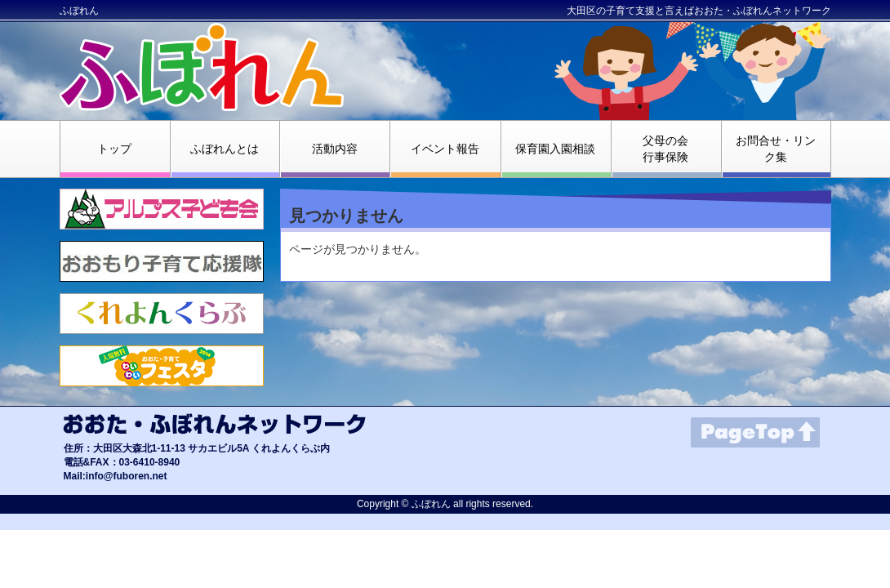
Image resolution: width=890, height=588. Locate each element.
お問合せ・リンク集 (776, 149)
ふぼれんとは (225, 149)
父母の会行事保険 (665, 149)
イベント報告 (445, 149)
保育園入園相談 (555, 149)
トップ (114, 149)
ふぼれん (79, 11)
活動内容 (335, 149)
